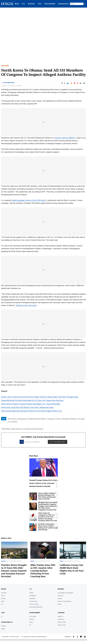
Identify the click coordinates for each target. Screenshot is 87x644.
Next (84, 539)
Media (59, 604)
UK (2, 604)
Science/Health (50, 4)
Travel (61, 561)
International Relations (36, 607)
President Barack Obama (36, 419)
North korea (12, 419)
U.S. (24, 4)
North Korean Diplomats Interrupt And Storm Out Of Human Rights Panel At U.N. (32, 411)
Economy (60, 596)
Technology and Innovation (66, 593)
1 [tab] (76, 539)
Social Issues (33, 601)
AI (2, 616)
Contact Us (61, 619)
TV (30, 625)
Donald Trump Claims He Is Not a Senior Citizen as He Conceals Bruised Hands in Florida (43, 483)
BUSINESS (61, 589)
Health (3, 629)
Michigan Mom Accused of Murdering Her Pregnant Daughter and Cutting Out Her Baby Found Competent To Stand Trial (48, 506)
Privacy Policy (62, 622)
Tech (40, 4)
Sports (32, 561)
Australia (4, 593)
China (3, 596)
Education (32, 598)
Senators (14, 422)
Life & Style (33, 616)
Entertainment (63, 4)
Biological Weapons (69, 419)
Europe (3, 598)
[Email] (81, 83)
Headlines (5, 66)
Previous (81, 539)
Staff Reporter (9, 83)
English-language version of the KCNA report (28, 200)
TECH (3, 613)
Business (31, 4)
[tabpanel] (44, 560)
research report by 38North (65, 138)
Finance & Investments (64, 601)
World (17, 4)
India (3, 601)
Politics (31, 593)
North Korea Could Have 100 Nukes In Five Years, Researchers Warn (27, 407)
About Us (60, 616)
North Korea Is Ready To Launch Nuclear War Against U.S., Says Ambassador (31, 404)
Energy (60, 598)
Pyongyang (22, 419)
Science (3, 561)
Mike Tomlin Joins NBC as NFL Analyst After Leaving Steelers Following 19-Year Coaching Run (43, 571)
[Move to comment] (84, 83)
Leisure (32, 619)
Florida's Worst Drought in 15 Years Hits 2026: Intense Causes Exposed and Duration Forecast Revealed (14, 571)
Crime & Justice (34, 604)
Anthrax (58, 419)
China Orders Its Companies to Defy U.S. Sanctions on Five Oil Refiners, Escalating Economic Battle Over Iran (48, 517)
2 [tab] (78, 539)
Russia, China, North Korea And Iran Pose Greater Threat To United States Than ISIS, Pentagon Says (40, 397)
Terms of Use (62, 625)
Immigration (33, 596)
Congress (51, 419)
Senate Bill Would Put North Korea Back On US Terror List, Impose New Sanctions (32, 400)
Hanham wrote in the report (26, 305)
